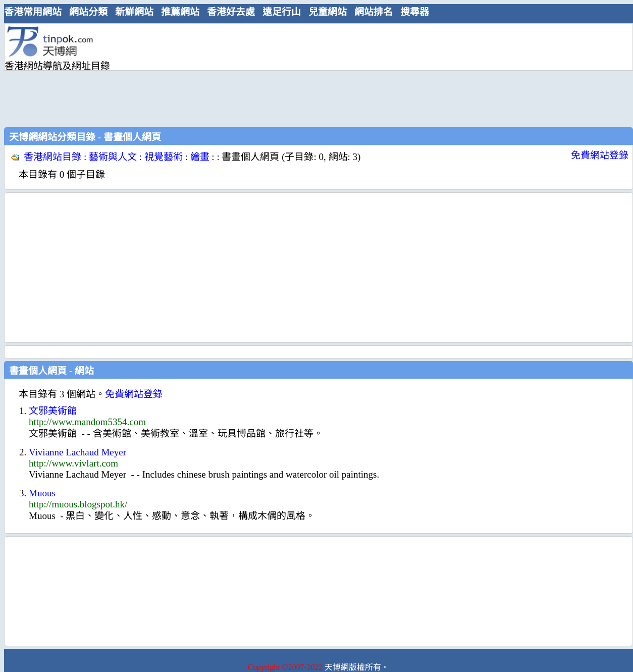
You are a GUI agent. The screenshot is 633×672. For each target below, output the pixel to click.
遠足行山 (282, 12)
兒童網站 (328, 12)
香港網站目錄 (52, 157)
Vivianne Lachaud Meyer (77, 452)
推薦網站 (180, 12)
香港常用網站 (33, 12)
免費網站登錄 (600, 155)
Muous (42, 493)
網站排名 (374, 12)
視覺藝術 (164, 157)
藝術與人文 (113, 157)
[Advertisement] (191, 74)
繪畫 (200, 157)
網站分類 (88, 12)
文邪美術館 (53, 411)
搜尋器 (415, 12)
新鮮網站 (134, 12)
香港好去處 (231, 12)
